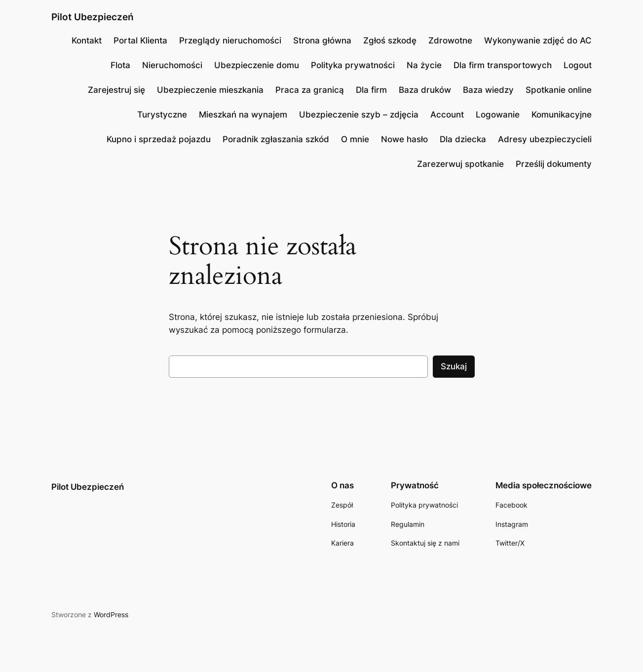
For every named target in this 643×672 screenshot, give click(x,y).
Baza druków (425, 90)
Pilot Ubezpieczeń (93, 17)
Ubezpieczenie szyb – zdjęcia (359, 115)
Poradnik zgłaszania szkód (276, 139)
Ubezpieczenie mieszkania (210, 90)
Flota (120, 65)
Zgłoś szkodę (390, 40)
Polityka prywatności (353, 65)
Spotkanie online (559, 90)
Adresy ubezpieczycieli (545, 139)
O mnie (355, 139)
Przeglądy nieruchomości (230, 40)
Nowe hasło (404, 139)
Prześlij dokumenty (554, 164)
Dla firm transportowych (503, 65)
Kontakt (87, 40)
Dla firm (371, 90)
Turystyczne (162, 115)
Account (447, 115)
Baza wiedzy (488, 90)
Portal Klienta (140, 40)
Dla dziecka (463, 139)
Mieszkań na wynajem (243, 115)
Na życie (424, 65)
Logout (578, 65)
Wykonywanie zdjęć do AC (538, 40)
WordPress (111, 614)
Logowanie (498, 115)
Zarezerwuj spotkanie (460, 164)
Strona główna (322, 40)
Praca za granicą (310, 90)
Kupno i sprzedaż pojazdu (159, 139)
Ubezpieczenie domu (257, 65)
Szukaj (454, 366)
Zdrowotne (450, 40)
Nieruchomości (172, 65)
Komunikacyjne (562, 115)
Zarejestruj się (116, 90)
